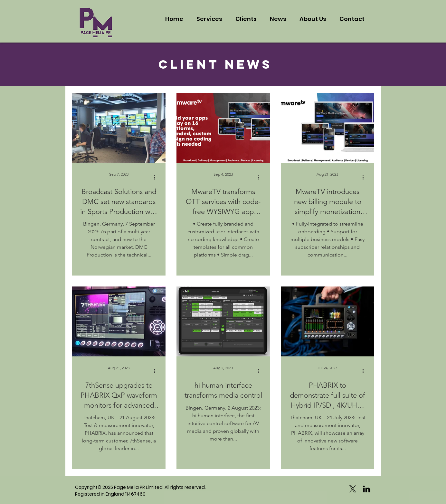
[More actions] (157, 177)
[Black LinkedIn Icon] (366, 489)
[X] (353, 489)
